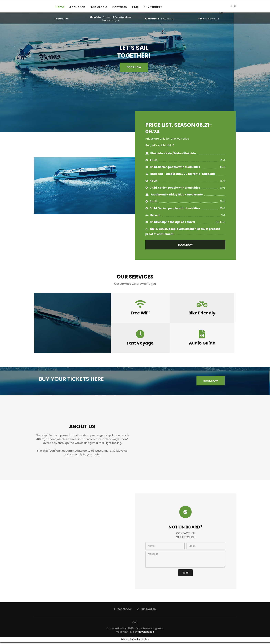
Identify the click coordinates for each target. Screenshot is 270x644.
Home (60, 7)
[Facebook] (231, 7)
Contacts (120, 7)
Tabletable (99, 7)
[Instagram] (235, 7)
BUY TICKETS (153, 7)
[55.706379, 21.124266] (85, 543)
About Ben (77, 7)
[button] (134, 69)
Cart (135, 624)
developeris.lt (146, 634)
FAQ (135, 7)
